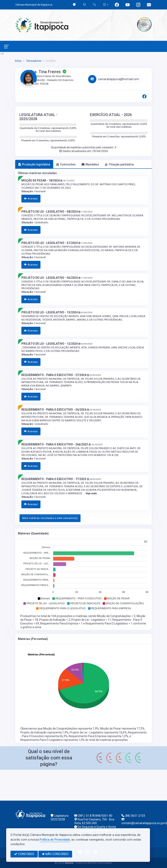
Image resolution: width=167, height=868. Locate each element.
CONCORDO (24, 854)
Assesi (69, 863)
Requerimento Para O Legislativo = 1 (109, 623)
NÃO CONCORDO (55, 854)
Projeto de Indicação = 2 (55, 620)
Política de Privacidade (55, 840)
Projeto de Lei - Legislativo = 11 (91, 620)
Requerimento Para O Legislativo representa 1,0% (53, 740)
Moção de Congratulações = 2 (116, 616)
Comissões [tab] (66, 164)
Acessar (31, 199)
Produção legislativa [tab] (34, 164)
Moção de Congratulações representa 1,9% (71, 729)
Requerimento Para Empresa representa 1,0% (98, 736)
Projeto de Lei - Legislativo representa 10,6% (98, 732)
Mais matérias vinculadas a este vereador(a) (50, 518)
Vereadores (34, 61)
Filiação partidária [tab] (119, 164)
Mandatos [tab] (90, 164)
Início (18, 61)
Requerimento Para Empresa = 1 (62, 623)
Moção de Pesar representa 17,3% (122, 729)
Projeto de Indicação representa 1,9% (44, 732)
